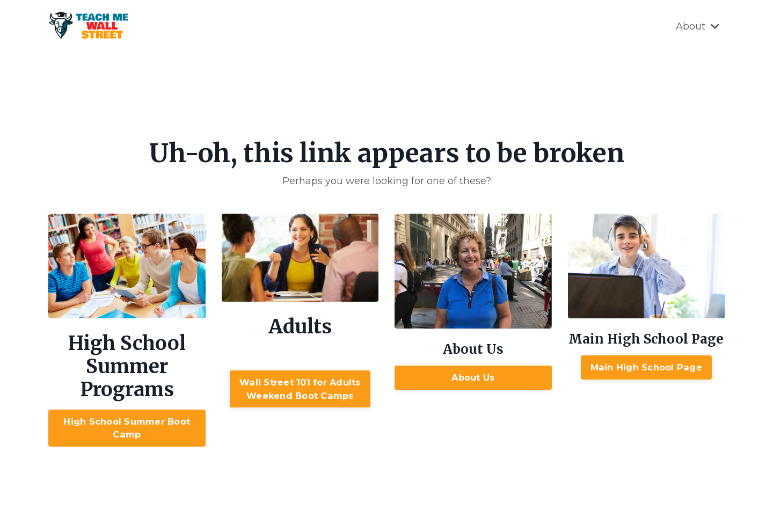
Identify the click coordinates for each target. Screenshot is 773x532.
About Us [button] (473, 377)
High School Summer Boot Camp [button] (127, 428)
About (698, 26)
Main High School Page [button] (646, 367)
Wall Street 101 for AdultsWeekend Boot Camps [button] (300, 389)
